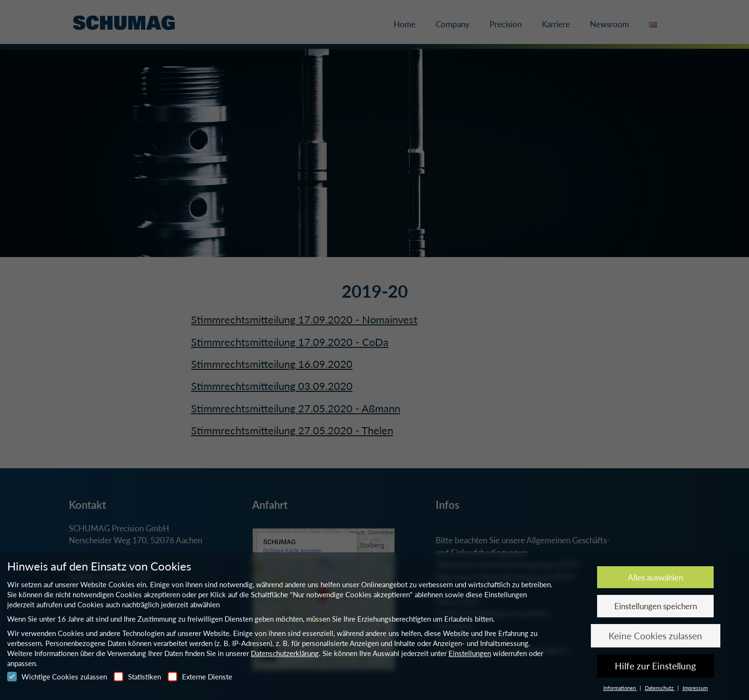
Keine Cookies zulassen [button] (655, 636)
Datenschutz (660, 688)
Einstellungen (470, 653)
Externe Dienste (200, 677)
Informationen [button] (620, 688)
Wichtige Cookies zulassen (57, 677)
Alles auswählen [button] (655, 577)
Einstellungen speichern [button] (656, 606)
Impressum (695, 688)
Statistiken (137, 677)
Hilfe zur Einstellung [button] (655, 666)
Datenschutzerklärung (285, 653)
